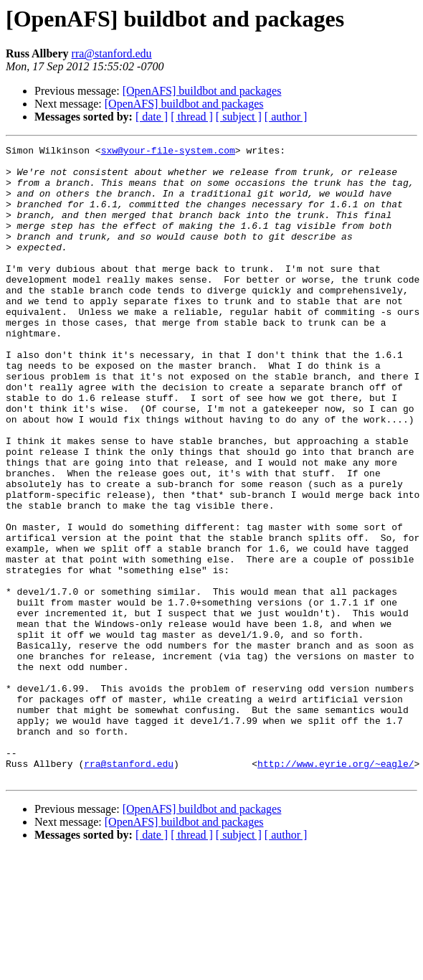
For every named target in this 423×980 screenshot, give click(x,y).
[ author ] (286, 117)
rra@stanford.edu (112, 53)
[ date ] (152, 117)
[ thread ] (192, 117)
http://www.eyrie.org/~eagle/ (336, 888)
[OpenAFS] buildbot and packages (202, 91)
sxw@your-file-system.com (168, 152)
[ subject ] (239, 117)
